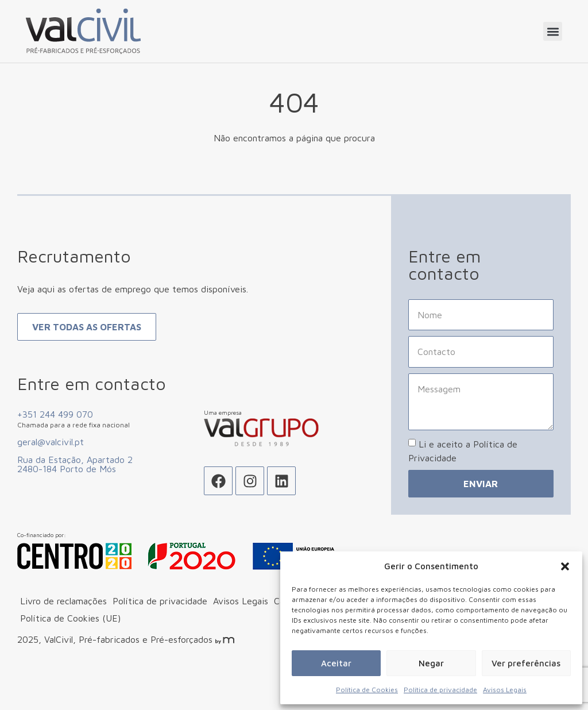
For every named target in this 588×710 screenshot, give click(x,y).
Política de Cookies (367, 690)
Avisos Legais (505, 690)
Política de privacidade (440, 690)
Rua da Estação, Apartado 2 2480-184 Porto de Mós (75, 491)
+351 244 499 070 (55, 441)
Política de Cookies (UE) (70, 645)
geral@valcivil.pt (51, 468)
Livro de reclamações (63, 627)
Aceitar (336, 663)
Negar (431, 663)
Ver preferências (526, 663)
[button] (565, 566)
